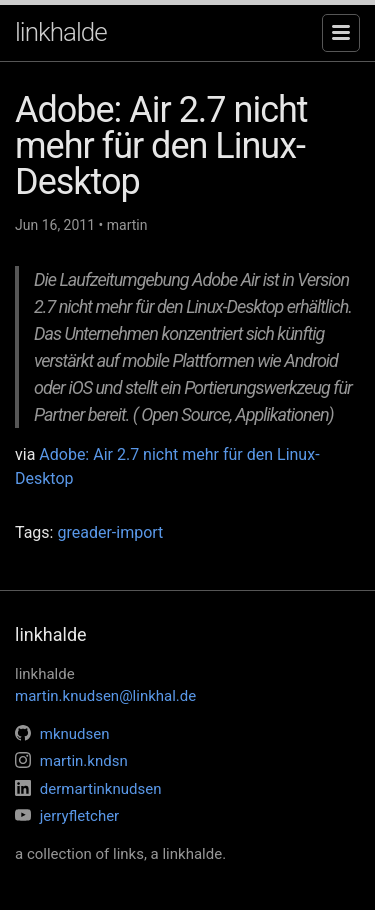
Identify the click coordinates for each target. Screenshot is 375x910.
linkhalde (61, 32)
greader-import (110, 532)
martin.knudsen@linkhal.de (105, 696)
